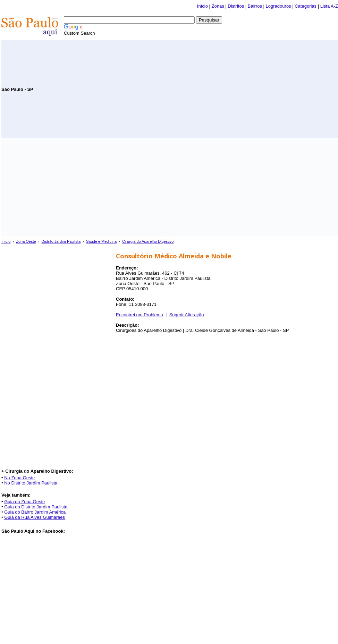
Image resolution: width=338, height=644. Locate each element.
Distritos (236, 6)
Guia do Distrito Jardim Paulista (36, 507)
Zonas (218, 6)
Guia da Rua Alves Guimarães (35, 517)
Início (202, 6)
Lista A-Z (329, 6)
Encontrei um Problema (140, 315)
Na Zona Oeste (19, 478)
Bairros (255, 6)
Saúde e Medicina (101, 241)
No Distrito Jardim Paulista (31, 483)
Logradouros (278, 6)
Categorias (306, 6)
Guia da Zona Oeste (24, 502)
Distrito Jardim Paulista (61, 241)
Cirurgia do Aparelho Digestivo (148, 241)
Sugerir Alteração (187, 315)
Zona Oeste (26, 241)
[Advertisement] (257, 89)
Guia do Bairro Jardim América (35, 512)
